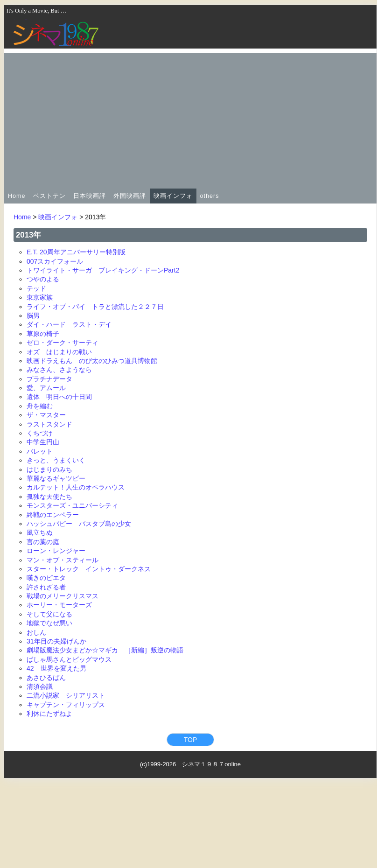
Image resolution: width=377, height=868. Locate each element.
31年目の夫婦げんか (56, 641)
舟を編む (40, 406)
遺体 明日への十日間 (59, 397)
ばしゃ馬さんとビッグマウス (69, 659)
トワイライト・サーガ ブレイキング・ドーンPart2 (103, 270)
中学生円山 (43, 442)
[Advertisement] (190, 119)
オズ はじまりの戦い (59, 352)
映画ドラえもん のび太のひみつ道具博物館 (92, 361)
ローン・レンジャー (56, 551)
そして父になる (49, 614)
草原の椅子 (43, 334)
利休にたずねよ (49, 714)
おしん (36, 632)
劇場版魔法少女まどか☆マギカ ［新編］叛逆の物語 (105, 650)
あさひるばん (46, 678)
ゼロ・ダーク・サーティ (63, 343)
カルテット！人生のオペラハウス (76, 487)
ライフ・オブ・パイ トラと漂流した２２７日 (95, 307)
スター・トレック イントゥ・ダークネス (89, 569)
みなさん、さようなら (59, 370)
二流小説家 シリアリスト (66, 695)
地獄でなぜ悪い (49, 623)
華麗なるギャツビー (56, 478)
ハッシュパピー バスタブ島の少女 (79, 524)
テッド (36, 288)
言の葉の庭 (43, 542)
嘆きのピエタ (46, 578)
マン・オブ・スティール (63, 560)
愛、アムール (46, 388)
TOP (191, 740)
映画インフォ (173, 196)
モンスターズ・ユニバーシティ (72, 505)
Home (17, 196)
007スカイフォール (55, 261)
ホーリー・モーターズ (59, 605)
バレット (40, 451)
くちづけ (40, 433)
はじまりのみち (49, 469)
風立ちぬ (40, 532)
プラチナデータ (49, 379)
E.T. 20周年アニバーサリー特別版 (76, 252)
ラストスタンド (49, 424)
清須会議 (40, 686)
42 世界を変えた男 (56, 668)
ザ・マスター (46, 415)
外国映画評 (130, 196)
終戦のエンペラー (53, 515)
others (210, 196)
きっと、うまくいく (56, 460)
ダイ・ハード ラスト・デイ (69, 324)
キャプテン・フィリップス (66, 705)
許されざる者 (46, 587)
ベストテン (49, 196)
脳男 (33, 315)
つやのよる (43, 279)
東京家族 (40, 297)
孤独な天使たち (49, 497)
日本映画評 (90, 196)
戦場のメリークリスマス (63, 596)
